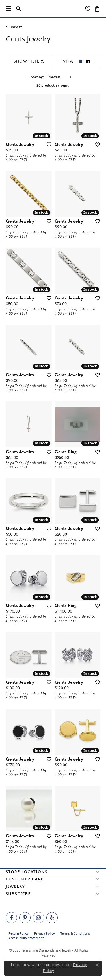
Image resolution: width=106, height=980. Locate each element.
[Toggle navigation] (8, 8)
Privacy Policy (45, 933)
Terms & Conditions (75, 933)
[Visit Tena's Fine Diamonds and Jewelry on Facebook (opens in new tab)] (11, 918)
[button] (19, 8)
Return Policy (19, 933)
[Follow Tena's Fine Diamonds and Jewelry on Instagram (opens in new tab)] (38, 918)
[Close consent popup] (97, 965)
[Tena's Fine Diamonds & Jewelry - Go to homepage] (53, 8)
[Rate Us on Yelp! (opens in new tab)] (52, 918)
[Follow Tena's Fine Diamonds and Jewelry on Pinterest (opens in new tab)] (25, 918)
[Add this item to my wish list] (47, 144)
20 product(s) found (53, 85)
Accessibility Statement (26, 938)
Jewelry (16, 26)
